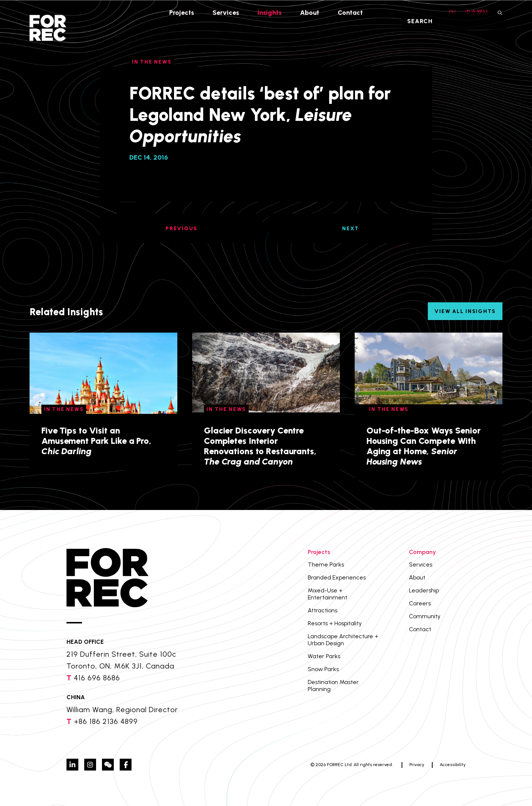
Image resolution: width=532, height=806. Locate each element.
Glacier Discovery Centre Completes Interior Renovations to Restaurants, (260, 446)
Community (425, 616)
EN (452, 12)
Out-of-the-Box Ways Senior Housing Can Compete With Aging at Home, (424, 446)
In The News (64, 409)
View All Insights (465, 311)
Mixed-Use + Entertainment (328, 594)
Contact (351, 13)
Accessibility (453, 765)
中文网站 (477, 12)
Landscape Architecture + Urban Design (343, 640)
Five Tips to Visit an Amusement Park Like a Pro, (96, 441)
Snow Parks (323, 669)
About (310, 13)
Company (422, 552)
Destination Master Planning (333, 686)
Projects (181, 13)
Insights (270, 13)
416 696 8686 (97, 678)
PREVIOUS (181, 229)
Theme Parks (326, 564)
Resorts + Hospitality (335, 623)
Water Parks (324, 656)
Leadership (424, 590)
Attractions (323, 610)
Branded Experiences (337, 577)
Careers (420, 603)
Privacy (417, 765)
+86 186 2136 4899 (106, 721)
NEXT (351, 229)
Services (226, 13)
